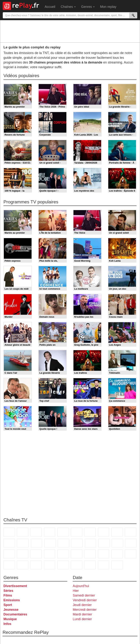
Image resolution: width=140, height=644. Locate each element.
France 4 (9, 543)
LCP (90, 565)
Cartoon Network (36, 565)
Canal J (23, 565)
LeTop (77, 565)
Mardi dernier (82, 614)
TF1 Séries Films (36, 543)
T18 (131, 543)
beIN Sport (104, 554)
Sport (8, 605)
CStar (23, 543)
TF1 (9, 532)
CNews (36, 554)
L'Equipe (131, 554)
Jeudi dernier (82, 605)
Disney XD (50, 565)
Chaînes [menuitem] (68, 7)
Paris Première (117, 543)
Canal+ (50, 532)
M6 (77, 532)
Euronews (77, 554)
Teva (104, 543)
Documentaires (15, 614)
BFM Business (63, 554)
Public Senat (104, 565)
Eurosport (117, 554)
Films (8, 595)
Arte (90, 532)
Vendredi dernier (85, 600)
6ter (50, 543)
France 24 (90, 554)
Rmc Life (90, 543)
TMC (117, 532)
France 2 (23, 532)
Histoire (117, 565)
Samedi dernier (84, 595)
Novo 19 (9, 554)
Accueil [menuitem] (50, 7)
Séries (8, 591)
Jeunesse (11, 610)
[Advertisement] (70, 31)
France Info (23, 554)
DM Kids (63, 565)
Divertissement (15, 586)
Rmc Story (77, 543)
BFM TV (50, 554)
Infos (7, 624)
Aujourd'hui (81, 586)
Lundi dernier (82, 619)
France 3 (36, 532)
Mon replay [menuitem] (108, 7)
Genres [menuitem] (88, 7)
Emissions (12, 600)
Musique (10, 619)
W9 (104, 532)
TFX (131, 532)
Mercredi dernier (85, 610)
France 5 (63, 532)
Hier (76, 591)
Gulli (9, 565)
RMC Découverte (63, 543)
